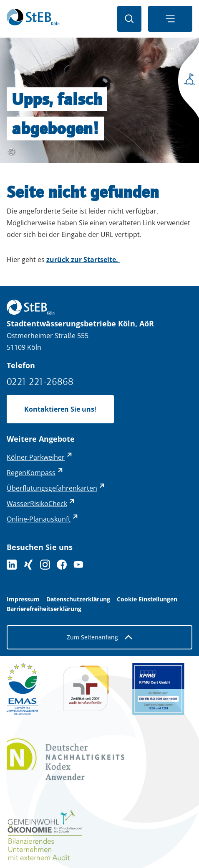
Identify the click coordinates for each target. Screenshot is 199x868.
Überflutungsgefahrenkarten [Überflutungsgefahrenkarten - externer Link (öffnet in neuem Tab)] (52, 488)
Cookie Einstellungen (147, 599)
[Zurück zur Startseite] (33, 19)
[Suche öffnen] (129, 19)
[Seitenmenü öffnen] (186, 82)
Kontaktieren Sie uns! (60, 409)
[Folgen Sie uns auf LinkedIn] (12, 565)
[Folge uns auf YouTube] (78, 565)
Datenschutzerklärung (78, 599)
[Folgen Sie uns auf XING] (28, 565)
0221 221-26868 (40, 382)
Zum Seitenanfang (99, 637)
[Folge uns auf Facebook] (62, 565)
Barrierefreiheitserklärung (44, 609)
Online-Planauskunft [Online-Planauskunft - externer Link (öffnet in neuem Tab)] (39, 519)
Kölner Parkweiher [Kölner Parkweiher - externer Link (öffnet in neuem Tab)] (36, 457)
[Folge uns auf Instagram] (45, 565)
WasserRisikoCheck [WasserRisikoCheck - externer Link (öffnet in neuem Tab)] (37, 504)
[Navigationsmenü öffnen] (170, 19)
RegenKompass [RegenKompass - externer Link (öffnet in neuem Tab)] (31, 473)
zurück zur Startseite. (83, 260)
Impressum (23, 599)
